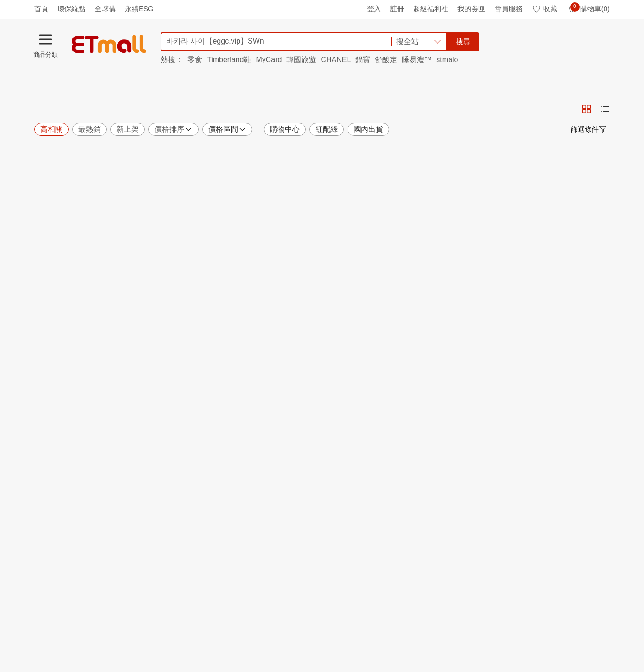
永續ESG (139, 9)
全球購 (105, 9)
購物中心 (285, 129)
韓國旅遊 (301, 60)
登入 (374, 9)
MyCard (269, 60)
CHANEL (336, 60)
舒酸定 (386, 60)
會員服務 (509, 9)
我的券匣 (471, 9)
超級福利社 (431, 9)
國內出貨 (368, 129)
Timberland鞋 (229, 60)
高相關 (52, 129)
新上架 (128, 129)
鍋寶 (363, 60)
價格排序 (174, 129)
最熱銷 (90, 129)
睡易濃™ (417, 60)
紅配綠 (327, 129)
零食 (195, 60)
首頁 (41, 9)
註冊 (397, 9)
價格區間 (227, 129)
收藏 (544, 9)
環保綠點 (71, 9)
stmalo (447, 60)
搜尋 (463, 42)
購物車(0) (588, 9)
